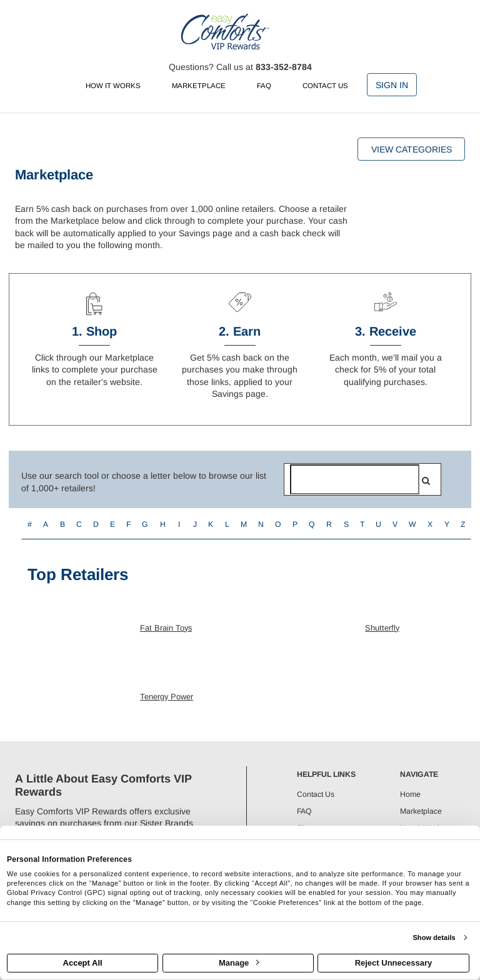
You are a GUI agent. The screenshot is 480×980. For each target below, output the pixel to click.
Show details (434, 937)
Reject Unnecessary (394, 963)
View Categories (412, 149)
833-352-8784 (284, 67)
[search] (426, 481)
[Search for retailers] (355, 479)
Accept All (83, 963)
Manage (239, 963)
